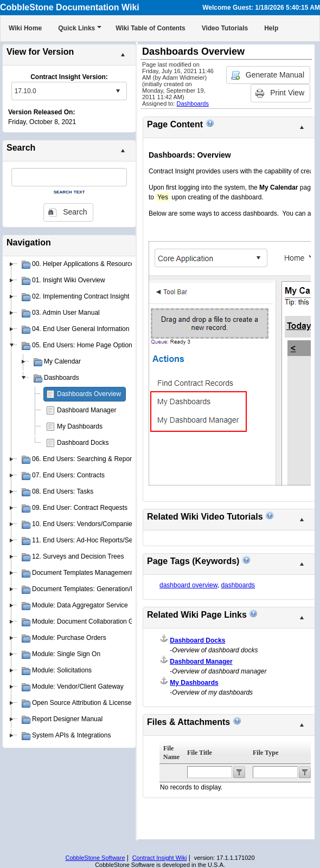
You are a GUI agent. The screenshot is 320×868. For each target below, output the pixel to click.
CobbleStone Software (95, 858)
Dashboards (193, 103)
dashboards (238, 585)
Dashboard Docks (83, 443)
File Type (265, 753)
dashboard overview (188, 585)
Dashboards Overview (89, 394)
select (118, 91)
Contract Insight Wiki (160, 858)
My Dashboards (80, 426)
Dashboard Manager (87, 410)
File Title (200, 753)
